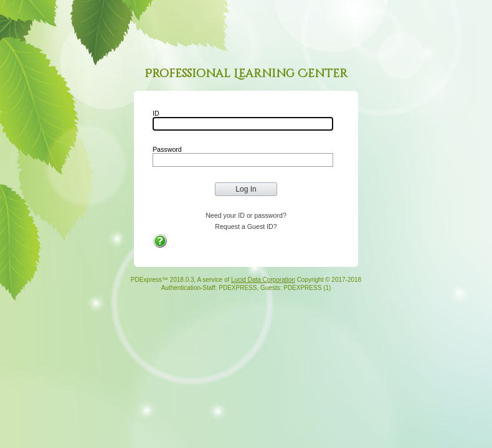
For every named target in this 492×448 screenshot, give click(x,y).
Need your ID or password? (246, 215)
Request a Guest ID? (246, 226)
